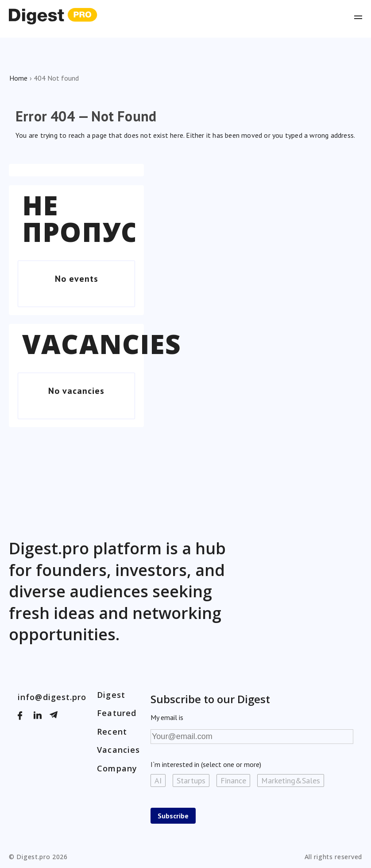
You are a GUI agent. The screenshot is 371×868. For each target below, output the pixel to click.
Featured (117, 713)
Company (117, 768)
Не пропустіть (110, 218)
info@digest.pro (52, 697)
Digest (111, 695)
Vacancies (102, 344)
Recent (112, 732)
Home (18, 78)
